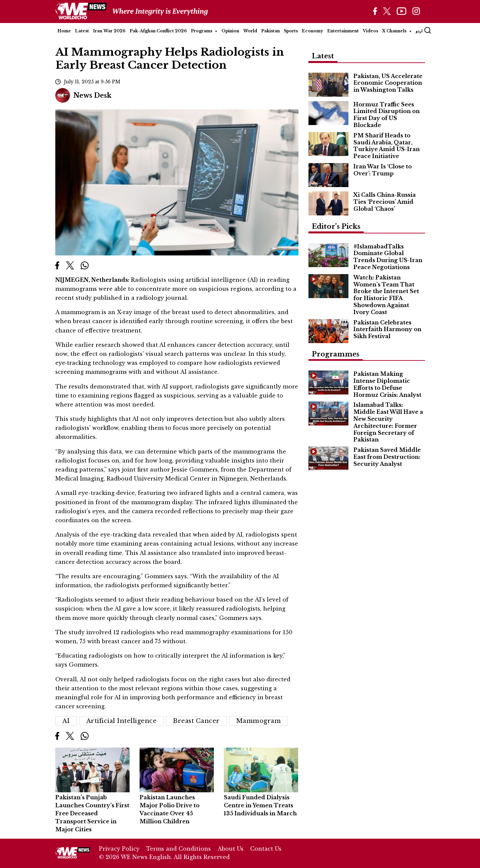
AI (66, 721)
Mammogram (259, 721)
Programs (202, 31)
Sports (291, 31)
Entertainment (343, 31)
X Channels (394, 31)
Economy (312, 31)
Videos (370, 31)
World (250, 31)
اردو (419, 31)
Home (64, 31)
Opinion (230, 31)
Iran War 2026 (109, 31)
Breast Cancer (196, 721)
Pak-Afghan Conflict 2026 (158, 31)
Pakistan (270, 31)
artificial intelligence (122, 721)
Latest (82, 31)
